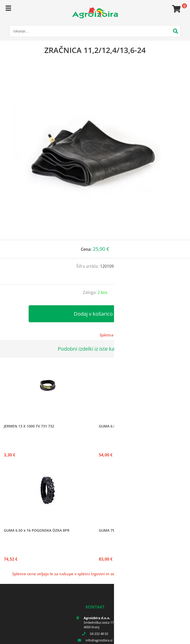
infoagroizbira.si (99, 640)
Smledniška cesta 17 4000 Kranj (99, 625)
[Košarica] (176, 9)
